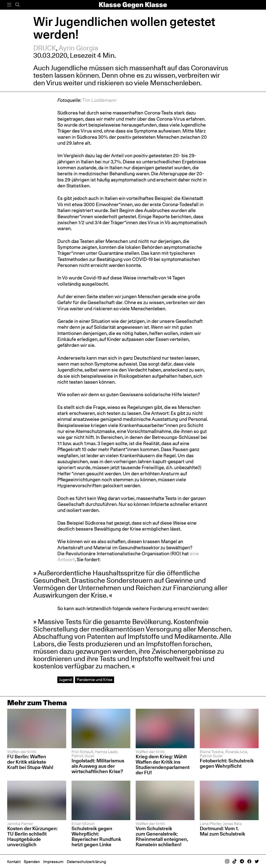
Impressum (53, 862)
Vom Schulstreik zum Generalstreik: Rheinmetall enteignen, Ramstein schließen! (162, 836)
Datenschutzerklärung (86, 862)
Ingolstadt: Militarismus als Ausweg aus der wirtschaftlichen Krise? (98, 766)
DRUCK (45, 48)
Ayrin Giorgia (78, 48)
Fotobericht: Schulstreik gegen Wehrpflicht (227, 763)
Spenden (32, 862)
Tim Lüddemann (99, 100)
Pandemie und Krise (95, 680)
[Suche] (17, 5)
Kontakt (14, 862)
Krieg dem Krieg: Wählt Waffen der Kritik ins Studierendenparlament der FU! (163, 765)
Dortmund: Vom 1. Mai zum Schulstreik (222, 831)
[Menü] (9, 5)
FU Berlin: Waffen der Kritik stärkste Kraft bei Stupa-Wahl (30, 762)
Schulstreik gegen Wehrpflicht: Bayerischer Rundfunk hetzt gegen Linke (96, 836)
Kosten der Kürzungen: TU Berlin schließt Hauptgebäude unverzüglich (32, 836)
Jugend (65, 680)
